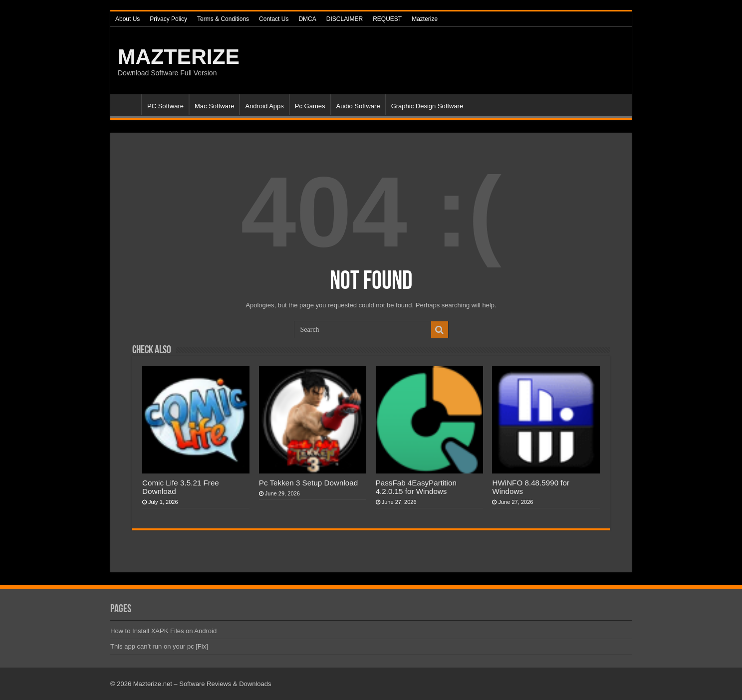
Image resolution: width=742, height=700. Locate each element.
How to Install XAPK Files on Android (163, 631)
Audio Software (358, 106)
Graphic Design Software (427, 106)
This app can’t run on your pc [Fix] (159, 646)
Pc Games (310, 106)
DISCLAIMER (345, 19)
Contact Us (274, 19)
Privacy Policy (168, 19)
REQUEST (387, 19)
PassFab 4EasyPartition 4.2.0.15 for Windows (416, 487)
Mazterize (425, 19)
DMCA (307, 19)
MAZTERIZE (179, 56)
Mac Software (214, 106)
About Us (127, 19)
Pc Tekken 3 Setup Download (308, 483)
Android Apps (264, 106)
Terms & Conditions (223, 19)
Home (128, 105)
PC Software (165, 106)
